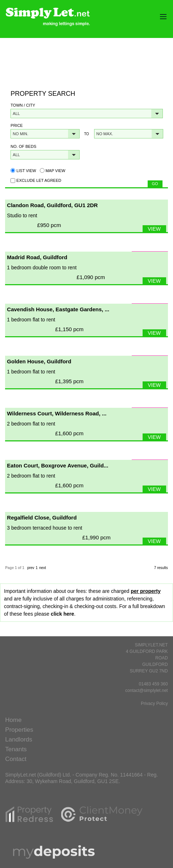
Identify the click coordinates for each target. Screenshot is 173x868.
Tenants (16, 749)
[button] (87, 114)
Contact (16, 759)
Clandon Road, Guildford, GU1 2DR (52, 205)
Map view (53, 171)
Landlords (19, 739)
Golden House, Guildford (39, 361)
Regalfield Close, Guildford (42, 518)
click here (62, 614)
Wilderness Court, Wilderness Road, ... (57, 413)
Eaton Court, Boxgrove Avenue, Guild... (58, 465)
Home (13, 720)
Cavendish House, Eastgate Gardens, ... (58, 309)
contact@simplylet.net (147, 690)
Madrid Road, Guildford (37, 257)
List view (23, 171)
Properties (19, 730)
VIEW (154, 229)
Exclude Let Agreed (39, 180)
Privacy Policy (154, 704)
